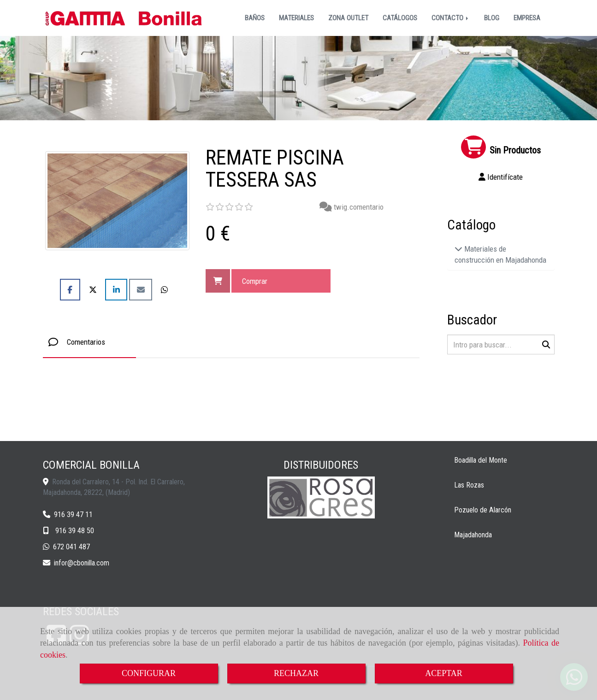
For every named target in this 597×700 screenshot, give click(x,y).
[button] (501, 177)
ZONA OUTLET (348, 18)
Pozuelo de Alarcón (483, 510)
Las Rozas (469, 485)
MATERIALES (296, 18)
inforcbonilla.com (82, 563)
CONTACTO (451, 18)
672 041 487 (71, 547)
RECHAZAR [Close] (296, 673)
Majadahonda (473, 535)
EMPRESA (527, 18)
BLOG (492, 18)
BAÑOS (255, 18)
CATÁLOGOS (400, 18)
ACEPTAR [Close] (444, 673)
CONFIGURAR (149, 673)
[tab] (89, 342)
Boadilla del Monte (481, 460)
